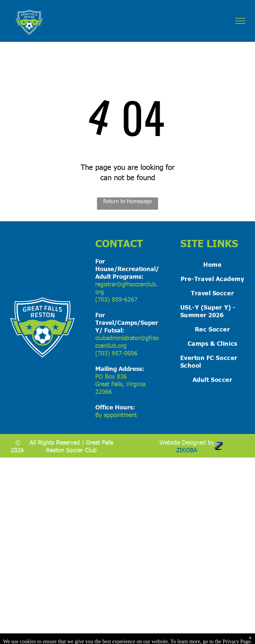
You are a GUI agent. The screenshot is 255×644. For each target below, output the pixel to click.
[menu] (240, 21)
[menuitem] (212, 264)
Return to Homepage (127, 201)
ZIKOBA (187, 450)
